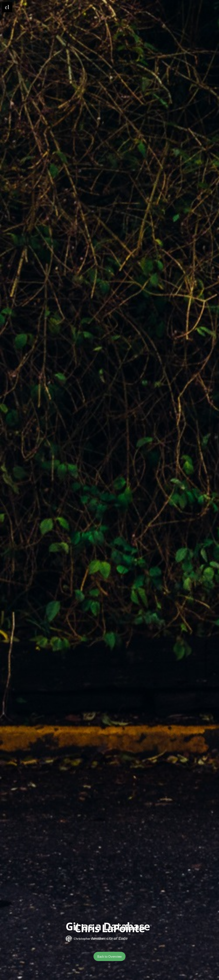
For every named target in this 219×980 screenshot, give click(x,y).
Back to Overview (109, 956)
